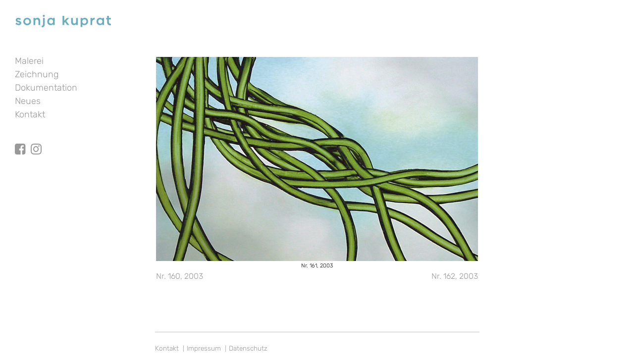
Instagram (36, 140)
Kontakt (30, 114)
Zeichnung (37, 74)
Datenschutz (248, 348)
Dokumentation (46, 88)
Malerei (29, 61)
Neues (28, 101)
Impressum (204, 348)
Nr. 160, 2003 (180, 276)
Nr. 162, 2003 (455, 276)
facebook (20, 140)
